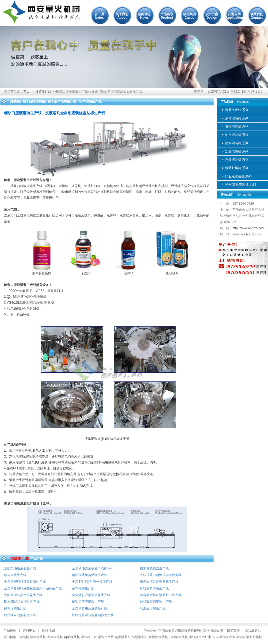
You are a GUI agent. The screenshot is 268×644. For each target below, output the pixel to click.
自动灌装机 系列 (237, 160)
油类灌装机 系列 (237, 135)
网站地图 (48, 630)
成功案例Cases (189, 16)
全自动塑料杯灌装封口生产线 (25, 582)
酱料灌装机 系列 (237, 143)
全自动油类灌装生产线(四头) (92, 568)
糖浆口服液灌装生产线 (88, 602)
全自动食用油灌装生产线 (90, 608)
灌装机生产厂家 (200, 637)
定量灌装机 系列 (237, 151)
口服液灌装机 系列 (238, 176)
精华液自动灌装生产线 (20, 615)
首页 (26, 92)
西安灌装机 (253, 630)
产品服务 (10, 630)
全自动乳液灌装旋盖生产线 (91, 595)
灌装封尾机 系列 (237, 168)
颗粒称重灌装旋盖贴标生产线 (93, 615)
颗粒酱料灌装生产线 (154, 588)
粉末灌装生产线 (15, 575)
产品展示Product (167, 16)
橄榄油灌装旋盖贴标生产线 (159, 582)
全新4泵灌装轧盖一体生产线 (92, 582)
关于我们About (122, 16)
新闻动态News (144, 16)
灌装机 (24, 637)
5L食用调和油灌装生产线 (22, 602)
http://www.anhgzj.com (248, 228)
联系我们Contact (257, 16)
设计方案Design (212, 16)
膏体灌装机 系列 (237, 127)
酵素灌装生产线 (15, 608)
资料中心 (29, 630)
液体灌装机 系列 (237, 118)
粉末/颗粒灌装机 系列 (241, 185)
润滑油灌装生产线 (153, 608)
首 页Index (99, 16)
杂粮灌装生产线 (83, 588)
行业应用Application (234, 16)
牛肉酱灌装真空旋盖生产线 (23, 595)
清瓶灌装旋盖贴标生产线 (90, 575)
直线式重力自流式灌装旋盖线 (161, 575)
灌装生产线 (43, 92)
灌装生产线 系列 (237, 110)
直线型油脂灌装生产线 (20, 568)
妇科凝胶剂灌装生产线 (156, 602)
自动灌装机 (72, 637)
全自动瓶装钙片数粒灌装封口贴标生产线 (33, 588)
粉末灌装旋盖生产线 (154, 568)
